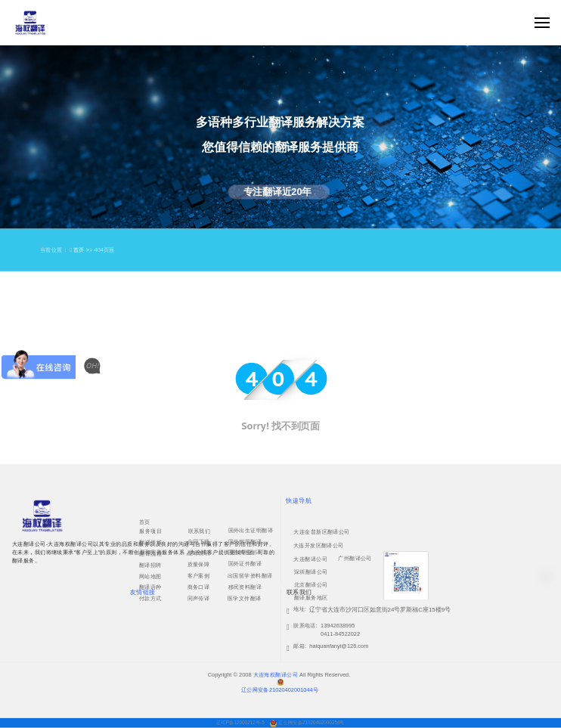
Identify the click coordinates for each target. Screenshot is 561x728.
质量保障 (199, 564)
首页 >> (84, 250)
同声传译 (199, 598)
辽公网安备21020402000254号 (311, 722)
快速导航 (299, 500)
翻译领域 (150, 542)
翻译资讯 (199, 553)
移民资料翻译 (245, 587)
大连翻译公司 (310, 559)
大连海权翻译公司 (276, 674)
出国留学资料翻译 (250, 575)
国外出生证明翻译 (251, 531)
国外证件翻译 (245, 564)
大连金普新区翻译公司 (321, 531)
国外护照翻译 (245, 552)
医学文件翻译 (245, 598)
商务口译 (199, 587)
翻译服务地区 (311, 597)
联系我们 (200, 531)
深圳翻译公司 (311, 572)
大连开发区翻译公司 (319, 545)
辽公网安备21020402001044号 (280, 689)
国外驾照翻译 (245, 542)
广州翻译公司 (355, 558)
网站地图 (150, 576)
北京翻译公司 (311, 584)
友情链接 (143, 592)
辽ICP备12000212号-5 (241, 722)
